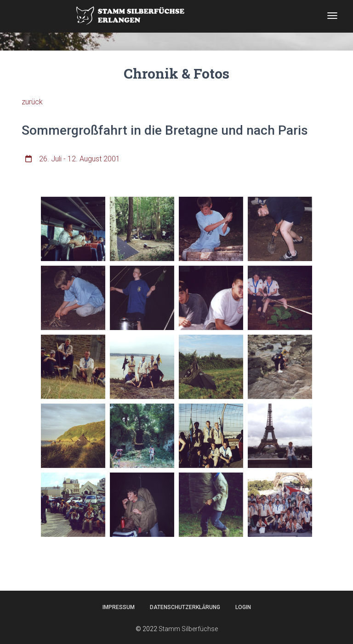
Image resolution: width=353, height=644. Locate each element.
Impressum (119, 607)
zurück (32, 102)
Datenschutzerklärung (185, 607)
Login (243, 607)
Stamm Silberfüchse (188, 629)
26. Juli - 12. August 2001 (80, 159)
